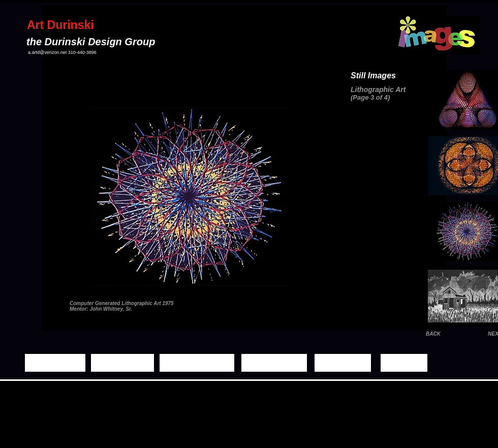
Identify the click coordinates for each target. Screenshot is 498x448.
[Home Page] (55, 363)
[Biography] (343, 363)
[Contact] (404, 363)
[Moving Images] (197, 363)
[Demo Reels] (274, 363)
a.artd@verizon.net (47, 52)
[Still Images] (122, 363)
